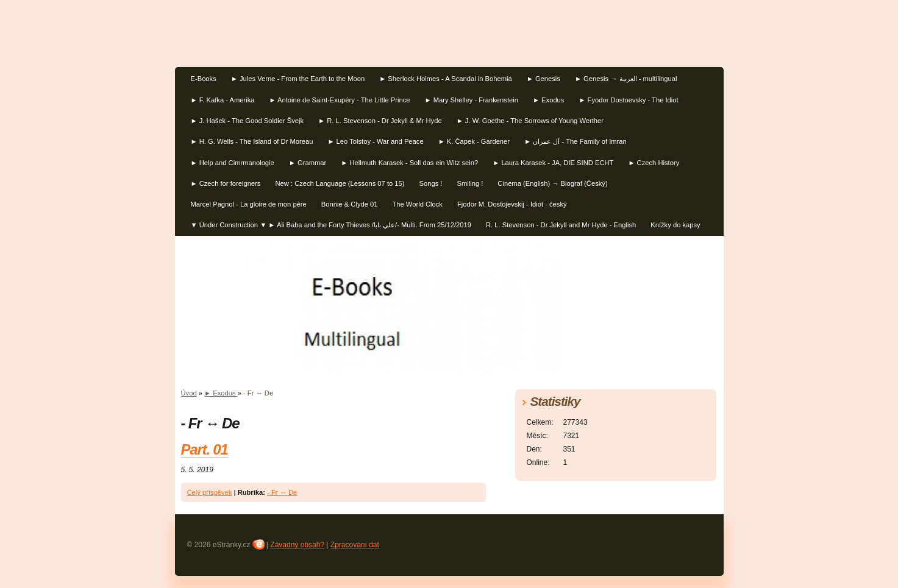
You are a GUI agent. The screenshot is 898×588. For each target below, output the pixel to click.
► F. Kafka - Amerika (223, 100)
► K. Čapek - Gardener (474, 141)
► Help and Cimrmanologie (233, 163)
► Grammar (308, 163)
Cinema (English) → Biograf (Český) (552, 183)
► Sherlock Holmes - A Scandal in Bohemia (446, 79)
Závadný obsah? (297, 545)
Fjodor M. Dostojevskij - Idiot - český (512, 204)
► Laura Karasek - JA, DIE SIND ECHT (553, 163)
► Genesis (543, 79)
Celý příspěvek (210, 492)
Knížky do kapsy (675, 225)
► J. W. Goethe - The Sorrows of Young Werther (530, 121)
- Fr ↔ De (282, 492)
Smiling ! (470, 183)
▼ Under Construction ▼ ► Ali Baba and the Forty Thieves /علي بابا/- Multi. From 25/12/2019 (331, 225)
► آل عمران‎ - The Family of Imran (576, 141)
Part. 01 (205, 449)
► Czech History (654, 163)
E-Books (204, 79)
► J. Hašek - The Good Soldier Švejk (248, 121)
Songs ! (431, 183)
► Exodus (549, 100)
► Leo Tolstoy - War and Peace (375, 141)
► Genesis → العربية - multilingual (626, 79)
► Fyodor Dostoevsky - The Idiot (628, 100)
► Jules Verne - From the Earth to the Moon (298, 79)
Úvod (189, 393)
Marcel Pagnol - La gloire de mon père (249, 204)
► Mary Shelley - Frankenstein (471, 100)
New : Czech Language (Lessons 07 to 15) (340, 183)
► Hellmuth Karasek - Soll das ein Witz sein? (409, 163)
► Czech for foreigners (226, 183)
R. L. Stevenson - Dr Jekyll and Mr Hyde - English (561, 225)
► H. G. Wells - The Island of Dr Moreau (252, 141)
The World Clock (417, 204)
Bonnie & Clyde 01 (350, 204)
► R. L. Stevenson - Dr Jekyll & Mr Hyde (380, 121)
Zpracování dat (355, 545)
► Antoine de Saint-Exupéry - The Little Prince (339, 100)
